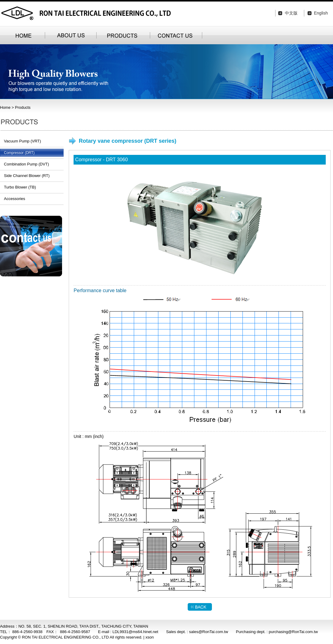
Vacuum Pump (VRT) (22, 141)
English (321, 13)
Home (5, 107)
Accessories (15, 199)
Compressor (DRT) (19, 153)
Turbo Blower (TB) (20, 187)
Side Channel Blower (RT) (27, 176)
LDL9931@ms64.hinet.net (135, 632)
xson (150, 637)
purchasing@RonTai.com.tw (293, 632)
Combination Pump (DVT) (26, 164)
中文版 (291, 13)
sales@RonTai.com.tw (209, 632)
